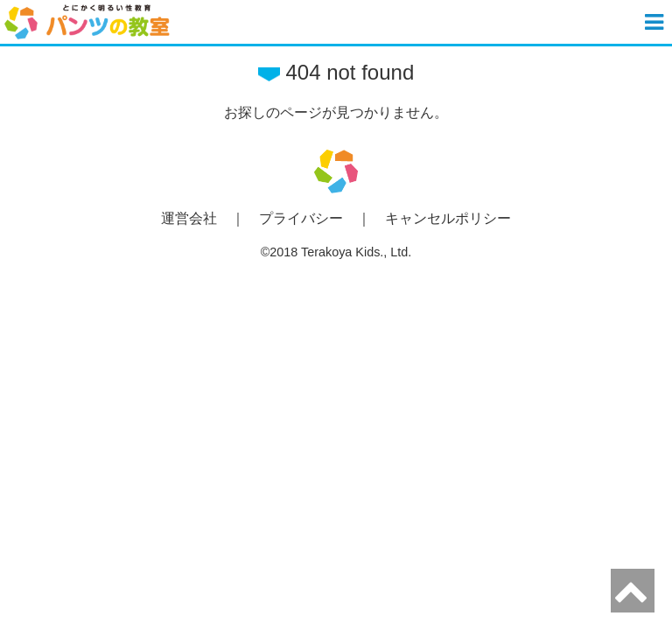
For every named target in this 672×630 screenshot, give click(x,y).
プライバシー (301, 218)
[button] (656, 22)
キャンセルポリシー (448, 218)
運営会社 (189, 218)
